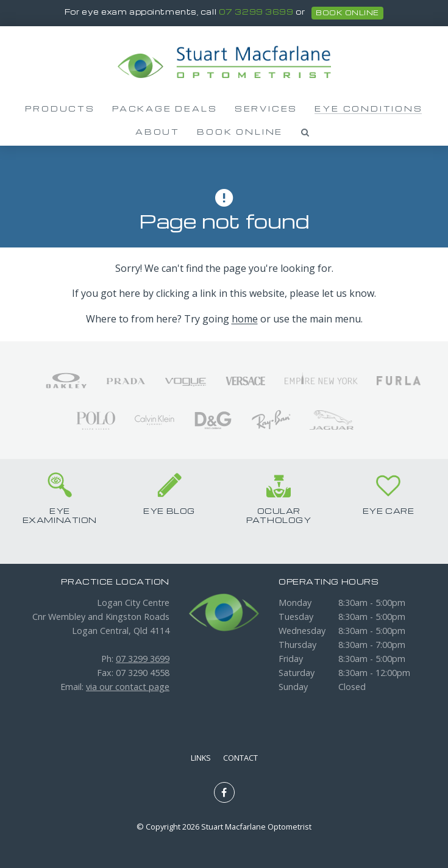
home (245, 319)
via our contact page (128, 687)
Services (266, 108)
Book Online (240, 132)
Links (201, 758)
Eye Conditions (368, 108)
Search (305, 132)
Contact (240, 758)
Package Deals (165, 108)
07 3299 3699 (256, 12)
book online (347, 13)
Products (60, 108)
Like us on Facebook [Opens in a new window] (224, 792)
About (158, 132)
